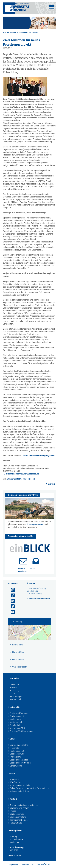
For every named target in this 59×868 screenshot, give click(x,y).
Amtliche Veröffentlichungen (22, 731)
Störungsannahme (17, 817)
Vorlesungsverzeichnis (19, 785)
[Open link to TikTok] (11, 595)
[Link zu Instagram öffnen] (11, 590)
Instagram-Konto (36, 524)
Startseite (14, 679)
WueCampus (15, 782)
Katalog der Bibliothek (19, 791)
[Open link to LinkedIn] (11, 601)
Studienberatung (16, 754)
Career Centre (15, 766)
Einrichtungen (15, 697)
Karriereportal (15, 722)
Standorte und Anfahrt (19, 808)
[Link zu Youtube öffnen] (11, 612)
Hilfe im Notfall (16, 823)
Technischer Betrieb (18, 820)
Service (13, 739)
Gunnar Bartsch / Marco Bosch (21, 479)
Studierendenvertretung (20, 763)
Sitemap (13, 837)
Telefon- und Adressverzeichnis (23, 805)
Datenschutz (28, 864)
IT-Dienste (14, 748)
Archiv (33, 568)
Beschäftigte (15, 725)
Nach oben (14, 843)
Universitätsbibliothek (19, 745)
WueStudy (14, 780)
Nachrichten (15, 719)
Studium (13, 688)
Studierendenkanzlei (18, 760)
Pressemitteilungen (28, 33)
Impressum (14, 864)
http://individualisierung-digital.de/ (40, 455)
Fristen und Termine (18, 713)
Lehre (12, 694)
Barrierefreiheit (44, 864)
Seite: (11, 855)
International (15, 700)
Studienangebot (16, 716)
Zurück (51, 484)
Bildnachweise (16, 840)
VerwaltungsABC (17, 728)
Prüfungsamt (15, 757)
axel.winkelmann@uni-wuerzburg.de (22, 474)
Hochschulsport (16, 751)
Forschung (14, 691)
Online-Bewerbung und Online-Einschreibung (29, 788)
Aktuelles (12, 33)
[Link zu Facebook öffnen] (11, 607)
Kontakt (32, 583)
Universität (14, 685)
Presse (12, 811)
